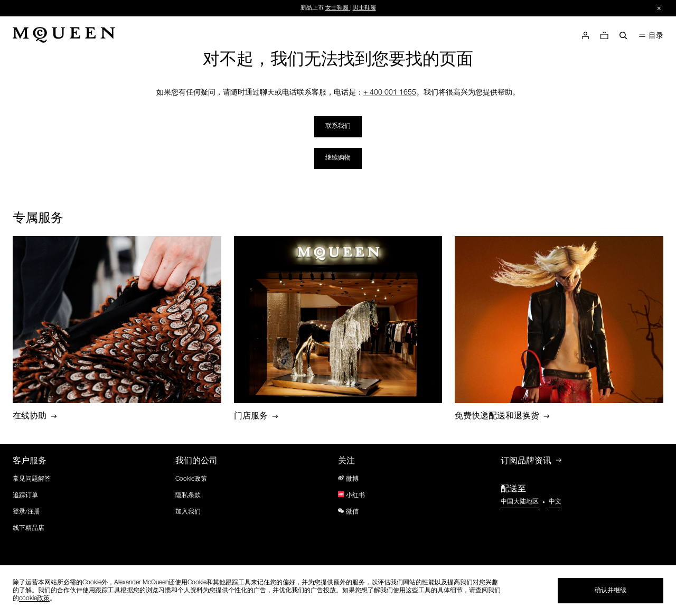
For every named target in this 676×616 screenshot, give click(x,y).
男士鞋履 (364, 8)
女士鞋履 (337, 8)
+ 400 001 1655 (390, 93)
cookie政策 (34, 599)
